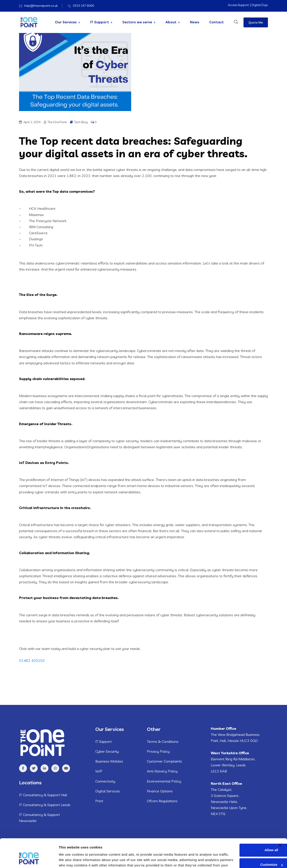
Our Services (66, 22)
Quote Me (256, 22)
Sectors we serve (137, 22)
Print (99, 801)
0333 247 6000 (83, 6)
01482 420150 (32, 660)
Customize (239, 835)
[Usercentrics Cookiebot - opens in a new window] (29, 859)
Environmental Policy (164, 781)
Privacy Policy (158, 751)
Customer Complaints (164, 761)
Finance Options (160, 791)
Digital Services (108, 791)
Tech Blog (81, 122)
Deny (239, 850)
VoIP (99, 771)
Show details (69, 859)
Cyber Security (107, 751)
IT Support (100, 22)
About (171, 22)
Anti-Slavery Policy (162, 771)
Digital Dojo (260, 5)
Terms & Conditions (163, 741)
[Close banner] (280, 816)
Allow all (239, 821)
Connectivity (105, 781)
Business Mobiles (109, 761)
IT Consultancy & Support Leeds (45, 805)
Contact (216, 22)
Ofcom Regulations (162, 801)
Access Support (238, 5)
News (195, 22)
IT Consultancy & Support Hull (43, 795)
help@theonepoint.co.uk (41, 6)
